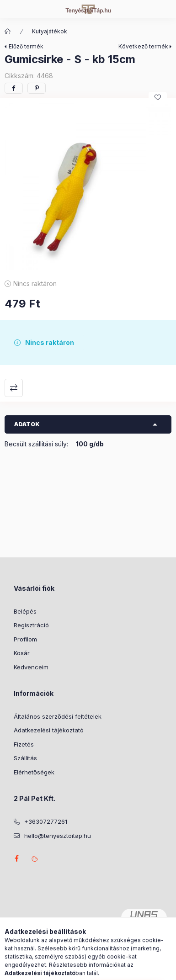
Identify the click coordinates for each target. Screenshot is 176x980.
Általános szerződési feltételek (58, 716)
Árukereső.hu (88, 938)
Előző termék (26, 46)
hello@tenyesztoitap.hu (58, 836)
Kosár (22, 653)
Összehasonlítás (14, 388)
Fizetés (24, 744)
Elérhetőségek (34, 772)
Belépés (25, 611)
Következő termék (143, 46)
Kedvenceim (31, 667)
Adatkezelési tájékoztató (49, 730)
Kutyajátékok (50, 31)
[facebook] (14, 88)
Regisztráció (31, 625)
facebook (16, 858)
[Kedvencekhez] (158, 97)
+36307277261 (46, 821)
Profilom (25, 639)
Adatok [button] (27, 424)
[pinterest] (37, 88)
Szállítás (25, 758)
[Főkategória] (8, 32)
